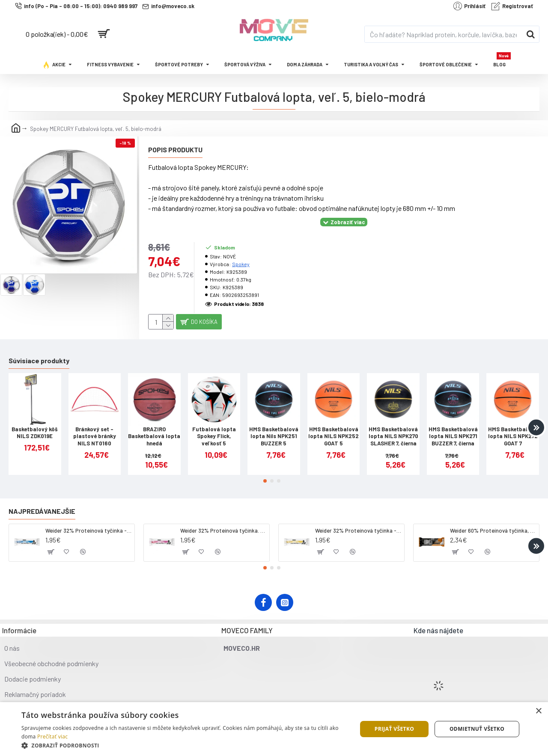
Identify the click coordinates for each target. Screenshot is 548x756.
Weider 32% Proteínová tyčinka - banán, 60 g (358, 524)
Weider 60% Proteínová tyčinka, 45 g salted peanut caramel (493, 524)
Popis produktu (175, 150)
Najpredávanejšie (42, 504)
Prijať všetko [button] (395, 729)
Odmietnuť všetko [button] (477, 729)
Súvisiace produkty (39, 354)
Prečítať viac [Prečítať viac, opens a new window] (52, 737)
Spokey (241, 253)
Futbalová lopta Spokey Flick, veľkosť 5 (214, 430)
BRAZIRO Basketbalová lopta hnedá (154, 430)
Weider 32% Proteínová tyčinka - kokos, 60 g (88, 524)
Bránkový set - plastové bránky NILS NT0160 (95, 430)
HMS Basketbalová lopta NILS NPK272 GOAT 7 (513, 430)
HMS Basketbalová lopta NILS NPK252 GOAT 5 (334, 430)
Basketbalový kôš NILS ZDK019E (35, 426)
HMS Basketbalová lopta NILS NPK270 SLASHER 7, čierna (393, 430)
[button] (536, 420)
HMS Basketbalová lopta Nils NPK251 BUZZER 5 (274, 430)
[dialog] (274, 729)
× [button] (538, 711)
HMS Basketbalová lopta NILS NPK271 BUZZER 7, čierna (453, 430)
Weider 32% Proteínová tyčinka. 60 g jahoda (223, 524)
